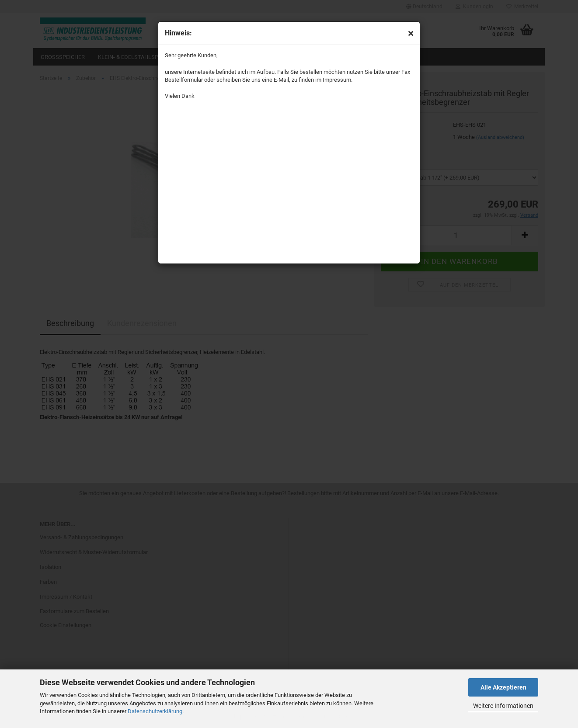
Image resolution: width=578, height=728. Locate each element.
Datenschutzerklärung (155, 711)
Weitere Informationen (503, 706)
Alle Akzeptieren (503, 687)
